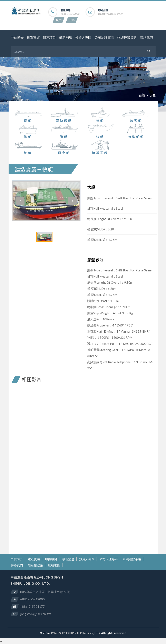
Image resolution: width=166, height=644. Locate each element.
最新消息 (66, 38)
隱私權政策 (35, 565)
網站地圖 (54, 565)
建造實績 (33, 38)
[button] (20, 201)
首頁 (142, 95)
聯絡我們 (146, 38)
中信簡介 (17, 38)
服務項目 (49, 38)
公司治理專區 (104, 38)
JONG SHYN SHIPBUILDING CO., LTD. (76, 633)
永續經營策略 (127, 38)
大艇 (153, 95)
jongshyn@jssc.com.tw (111, 14)
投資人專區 (83, 38)
